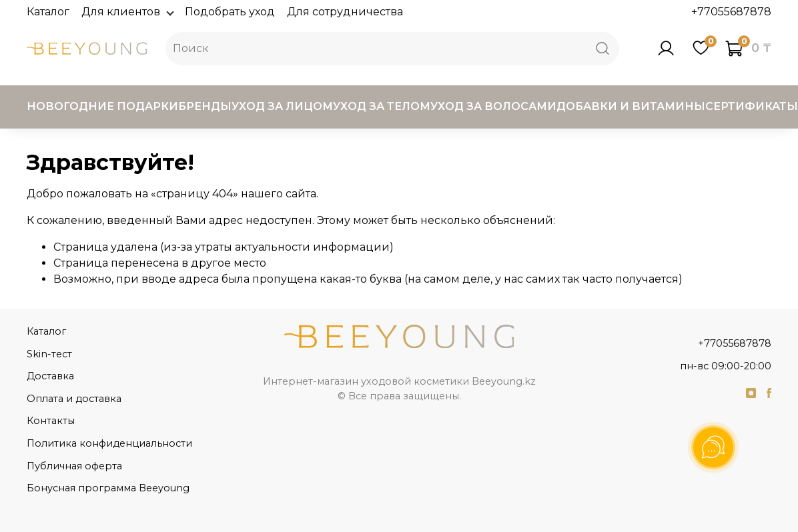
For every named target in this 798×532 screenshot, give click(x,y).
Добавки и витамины (631, 106)
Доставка (50, 376)
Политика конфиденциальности (109, 443)
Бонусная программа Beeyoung (108, 488)
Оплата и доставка (74, 399)
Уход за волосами (493, 106)
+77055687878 (731, 12)
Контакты (51, 421)
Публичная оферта (74, 466)
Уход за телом (382, 106)
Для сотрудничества (345, 12)
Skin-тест (49, 354)
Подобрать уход (230, 12)
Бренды (205, 106)
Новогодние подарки (102, 106)
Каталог (48, 12)
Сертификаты (752, 106)
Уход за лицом (282, 106)
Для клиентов (127, 12)
